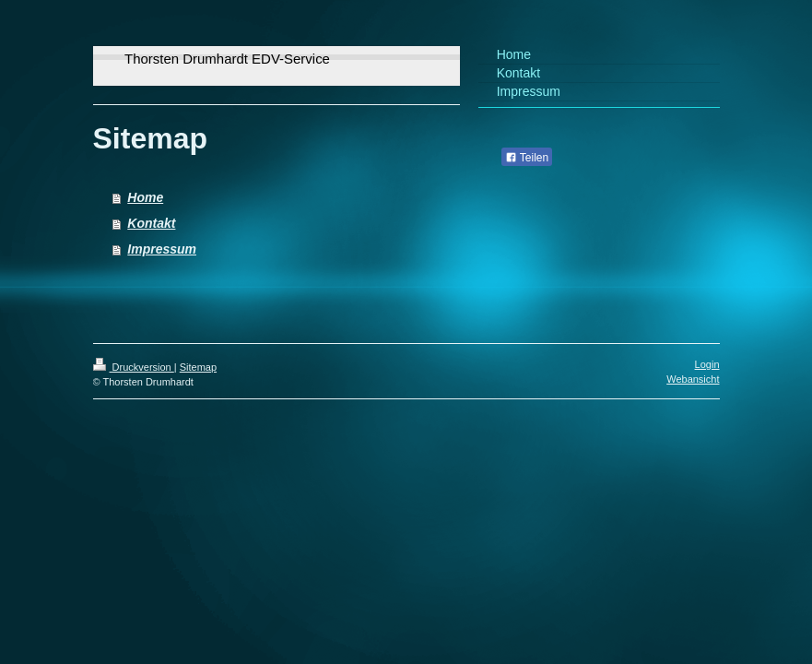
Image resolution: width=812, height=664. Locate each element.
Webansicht (693, 379)
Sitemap (198, 367)
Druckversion (134, 367)
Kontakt (151, 223)
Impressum (162, 249)
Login (707, 364)
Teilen (527, 158)
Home (145, 197)
